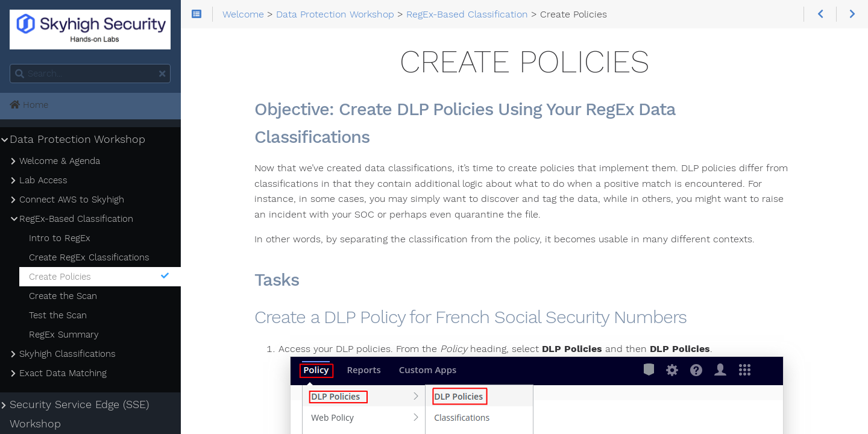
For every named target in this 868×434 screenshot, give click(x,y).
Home (29, 105)
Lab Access (43, 180)
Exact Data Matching (63, 373)
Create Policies (100, 277)
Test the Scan (58, 315)
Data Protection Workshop (77, 139)
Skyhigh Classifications (68, 354)
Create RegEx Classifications (89, 257)
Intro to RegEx (60, 238)
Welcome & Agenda (60, 161)
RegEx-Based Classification (76, 219)
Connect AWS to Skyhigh (72, 200)
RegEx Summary (64, 335)
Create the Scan (63, 296)
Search (11, 64)
